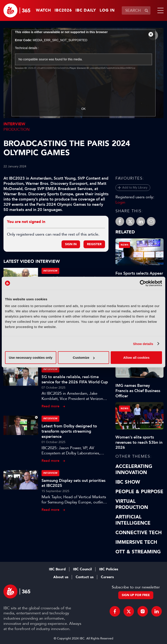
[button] (160, 10)
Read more (50, 406)
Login (120, 202)
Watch (43, 10)
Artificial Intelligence (133, 520)
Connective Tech (139, 533)
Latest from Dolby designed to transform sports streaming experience (69, 431)
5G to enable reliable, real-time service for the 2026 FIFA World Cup (75, 379)
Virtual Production (132, 504)
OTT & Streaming (138, 552)
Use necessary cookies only (31, 358)
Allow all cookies (136, 358)
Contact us (85, 577)
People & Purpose (139, 492)
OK (83, 109)
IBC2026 (63, 10)
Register (94, 244)
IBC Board (57, 569)
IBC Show (128, 482)
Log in (107, 10)
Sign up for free (136, 595)
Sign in (71, 244)
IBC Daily (86, 10)
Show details (143, 344)
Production (17, 129)
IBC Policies (109, 569)
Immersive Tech (136, 542)
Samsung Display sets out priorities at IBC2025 (73, 483)
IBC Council (82, 569)
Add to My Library (135, 188)
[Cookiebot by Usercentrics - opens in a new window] (143, 283)
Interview (14, 124)
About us (61, 577)
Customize (84, 358)
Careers (107, 577)
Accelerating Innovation (134, 469)
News (124, 245)
